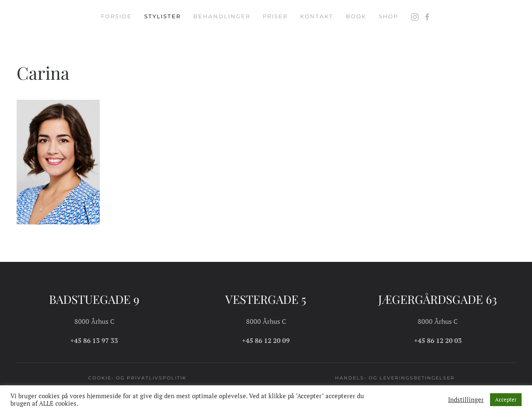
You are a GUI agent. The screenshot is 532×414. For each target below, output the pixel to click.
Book (356, 16)
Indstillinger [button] (466, 400)
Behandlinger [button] (222, 16)
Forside (116, 16)
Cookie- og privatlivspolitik (137, 378)
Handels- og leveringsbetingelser (395, 378)
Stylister (163, 16)
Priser (275, 16)
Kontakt (317, 16)
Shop (388, 16)
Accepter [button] (506, 399)
